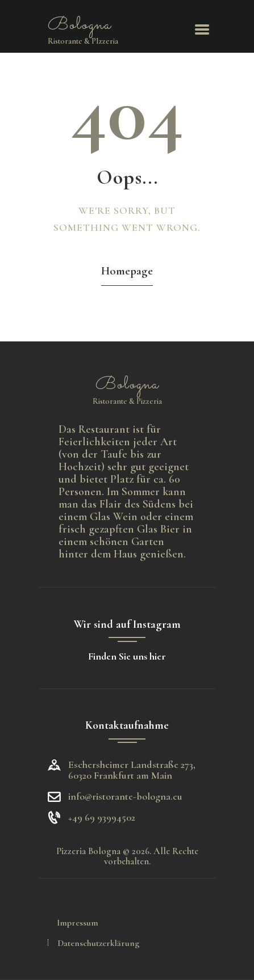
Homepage (127, 271)
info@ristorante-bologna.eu (125, 796)
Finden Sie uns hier (127, 656)
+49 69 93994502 (102, 818)
